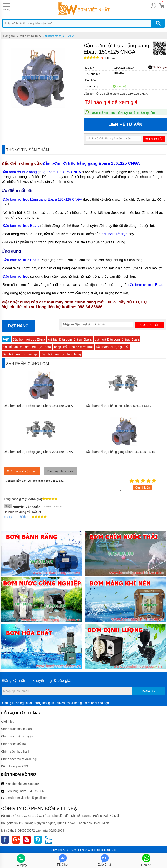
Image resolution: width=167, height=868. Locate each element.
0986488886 (31, 784)
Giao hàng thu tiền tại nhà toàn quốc (123, 113)
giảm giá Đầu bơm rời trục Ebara (117, 339)
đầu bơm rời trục (114, 234)
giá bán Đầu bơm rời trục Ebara (70, 339)
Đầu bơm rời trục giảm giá (20, 354)
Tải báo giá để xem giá (111, 102)
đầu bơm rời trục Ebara (146, 285)
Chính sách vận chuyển (17, 736)
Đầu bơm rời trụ (15, 276)
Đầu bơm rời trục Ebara (21, 226)
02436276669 (36, 791)
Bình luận (108, 58)
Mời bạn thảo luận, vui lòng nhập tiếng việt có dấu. (63, 485)
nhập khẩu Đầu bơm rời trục (73, 347)
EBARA (119, 73)
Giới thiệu (8, 722)
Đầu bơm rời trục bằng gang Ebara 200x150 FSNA (38, 452)
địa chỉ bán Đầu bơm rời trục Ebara (27, 347)
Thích (20, 517)
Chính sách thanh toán (16, 729)
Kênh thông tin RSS (14, 766)
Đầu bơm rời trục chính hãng (61, 354)
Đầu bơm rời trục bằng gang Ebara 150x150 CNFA (38, 406)
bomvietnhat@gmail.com (32, 798)
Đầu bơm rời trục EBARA (58, 36)
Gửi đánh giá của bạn (22, 471)
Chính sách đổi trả (13, 744)
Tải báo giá (158, 67)
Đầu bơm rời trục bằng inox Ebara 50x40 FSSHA (119, 406)
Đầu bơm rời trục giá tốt (112, 347)
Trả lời (8, 517)
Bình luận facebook (60, 471)
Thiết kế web (85, 850)
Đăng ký (149, 691)
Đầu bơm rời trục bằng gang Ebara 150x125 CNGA (92, 163)
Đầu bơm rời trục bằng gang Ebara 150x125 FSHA (120, 452)
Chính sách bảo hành (16, 752)
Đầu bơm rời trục (29, 36)
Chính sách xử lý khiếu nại (19, 759)
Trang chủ (9, 36)
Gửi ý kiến (143, 488)
